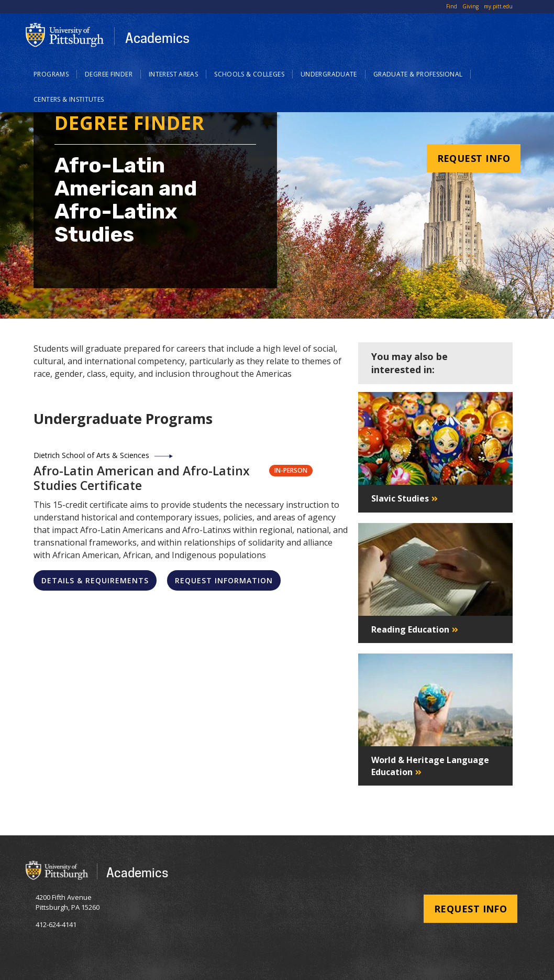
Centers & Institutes (69, 99)
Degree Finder (109, 74)
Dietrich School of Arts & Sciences (91, 455)
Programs (51, 74)
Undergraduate (329, 74)
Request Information (224, 580)
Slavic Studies (400, 498)
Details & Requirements (95, 580)
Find (452, 6)
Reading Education (410, 629)
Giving (470, 6)
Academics (157, 38)
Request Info (474, 158)
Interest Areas (173, 74)
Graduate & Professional (418, 74)
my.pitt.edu (498, 6)
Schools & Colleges (249, 74)
